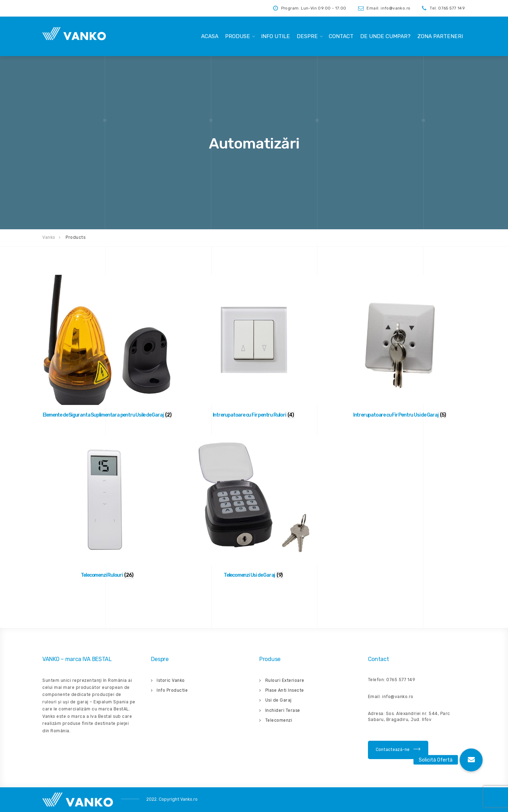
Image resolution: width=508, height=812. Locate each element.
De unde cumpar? (385, 36)
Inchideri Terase (283, 710)
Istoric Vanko (171, 680)
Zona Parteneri (440, 36)
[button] (471, 760)
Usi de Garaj (279, 700)
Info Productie (172, 690)
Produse (238, 36)
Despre (307, 36)
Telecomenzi (279, 720)
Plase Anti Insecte (285, 690)
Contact (341, 36)
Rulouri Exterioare (285, 680)
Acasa (210, 36)
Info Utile (276, 36)
